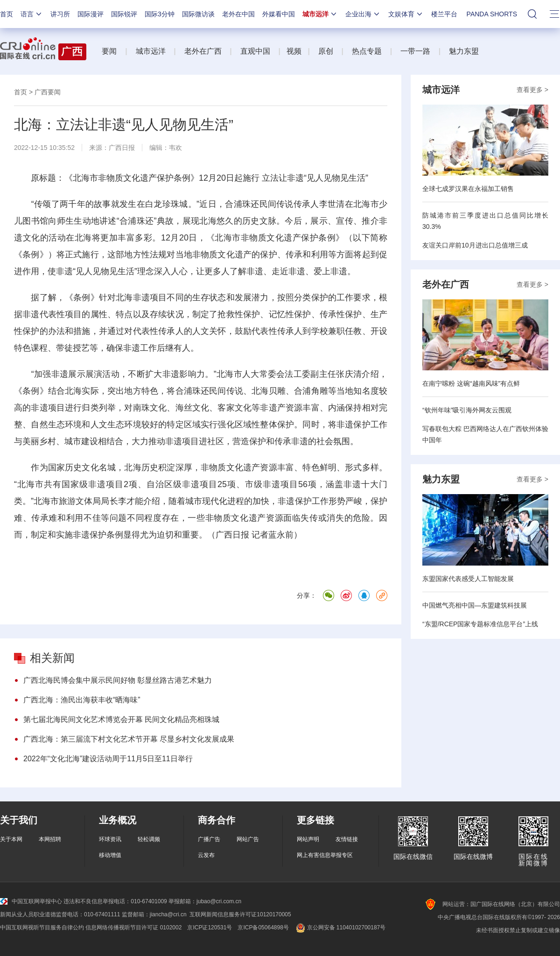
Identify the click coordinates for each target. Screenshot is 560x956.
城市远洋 (320, 14)
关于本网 (11, 839)
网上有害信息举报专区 (325, 855)
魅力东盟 (464, 51)
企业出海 (363, 14)
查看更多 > (532, 90)
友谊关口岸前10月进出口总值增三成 (475, 245)
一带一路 (415, 51)
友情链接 (347, 839)
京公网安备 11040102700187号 (340, 928)
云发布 (206, 855)
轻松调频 (149, 839)
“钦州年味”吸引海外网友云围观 (467, 410)
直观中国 (255, 51)
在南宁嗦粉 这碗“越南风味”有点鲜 (471, 383)
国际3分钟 (160, 14)
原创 (326, 51)
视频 (294, 51)
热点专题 (367, 51)
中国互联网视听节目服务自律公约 (42, 928)
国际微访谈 (198, 14)
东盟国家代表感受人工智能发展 (468, 579)
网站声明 (308, 839)
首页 (7, 14)
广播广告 (209, 839)
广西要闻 (48, 92)
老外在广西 (203, 51)
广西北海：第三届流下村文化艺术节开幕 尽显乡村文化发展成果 (129, 739)
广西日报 (122, 148)
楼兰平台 (444, 14)
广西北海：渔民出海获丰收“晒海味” (82, 700)
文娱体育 (406, 14)
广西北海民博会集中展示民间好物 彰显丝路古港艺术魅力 (118, 680)
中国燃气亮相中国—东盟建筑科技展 (475, 605)
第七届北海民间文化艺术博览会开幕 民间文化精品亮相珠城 (121, 719)
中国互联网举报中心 (31, 901)
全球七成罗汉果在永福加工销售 (468, 189)
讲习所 (60, 14)
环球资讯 (110, 839)
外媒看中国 (279, 14)
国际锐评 (124, 14)
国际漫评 (91, 14)
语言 (32, 14)
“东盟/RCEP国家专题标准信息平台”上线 (480, 624)
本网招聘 (50, 839)
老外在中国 (238, 14)
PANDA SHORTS (492, 14)
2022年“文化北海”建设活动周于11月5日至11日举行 (108, 759)
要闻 (109, 51)
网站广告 (248, 839)
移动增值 (110, 855)
